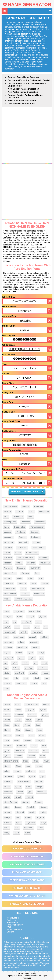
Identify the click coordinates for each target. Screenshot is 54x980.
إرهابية (41, 652)
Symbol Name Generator (27, 857)
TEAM (7, 553)
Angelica (40, 817)
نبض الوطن (43, 668)
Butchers (35, 532)
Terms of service (14, 929)
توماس (21, 776)
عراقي (7, 756)
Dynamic (25, 573)
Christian (32, 715)
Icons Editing (13, 918)
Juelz (40, 828)
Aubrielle (19, 715)
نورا (6, 668)
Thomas (31, 756)
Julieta (7, 720)
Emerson (8, 781)
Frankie (30, 797)
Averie (27, 833)
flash (37, 573)
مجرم (27, 627)
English (22, 973)
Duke (17, 833)
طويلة (34, 745)
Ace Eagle (23, 542)
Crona (23, 588)
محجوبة (43, 709)
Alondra (19, 756)
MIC (6, 517)
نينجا (6, 678)
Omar (7, 828)
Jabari (7, 704)
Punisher (31, 563)
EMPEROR (35, 568)
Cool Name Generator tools (21, 104)
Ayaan (18, 787)
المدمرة (19, 652)
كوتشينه (33, 637)
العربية (32, 973)
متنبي (39, 622)
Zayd (7, 740)
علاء (17, 627)
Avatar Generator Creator (27, 896)
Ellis (18, 817)
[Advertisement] (27, 136)
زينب (45, 663)
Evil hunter (18, 517)
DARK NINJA (10, 594)
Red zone (35, 537)
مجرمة (32, 658)
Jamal (7, 715)
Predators (21, 532)
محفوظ (18, 807)
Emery (28, 817)
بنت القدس (22, 647)
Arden (40, 730)
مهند (6, 622)
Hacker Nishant (11, 761)
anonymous (44, 511)
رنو (42, 658)
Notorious (43, 558)
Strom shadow (11, 506)
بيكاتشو (7, 683)
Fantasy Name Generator (27, 904)
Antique (8, 532)
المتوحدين (8, 642)
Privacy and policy (15, 925)
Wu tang (8, 568)
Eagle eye (39, 506)
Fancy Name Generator (27, 849)
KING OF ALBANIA (23, 599)
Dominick (33, 751)
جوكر (42, 776)
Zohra (30, 578)
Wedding (8, 792)
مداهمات (33, 673)
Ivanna (46, 704)
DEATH (8, 511)
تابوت (26, 678)
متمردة (7, 652)
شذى (7, 611)
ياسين (7, 751)
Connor (8, 735)
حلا (45, 627)
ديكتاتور (35, 647)
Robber (8, 563)
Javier (18, 709)
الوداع (18, 720)
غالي (37, 627)
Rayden (20, 735)
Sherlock (22, 583)
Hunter (7, 730)
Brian (7, 771)
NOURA (25, 594)
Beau (17, 740)
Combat (22, 537)
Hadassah (21, 745)
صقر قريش (19, 611)
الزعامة (23, 632)
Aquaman (28, 828)
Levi (42, 771)
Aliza (17, 704)
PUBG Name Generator (27, 872)
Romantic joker (37, 527)
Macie (7, 787)
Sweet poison (10, 522)
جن (6, 663)
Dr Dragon (9, 542)
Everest (45, 583)
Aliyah (47, 761)
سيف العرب (21, 683)
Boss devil (19, 751)
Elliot (44, 745)
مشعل (7, 673)
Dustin (32, 812)
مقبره (19, 616)
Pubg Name (12, 922)
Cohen (7, 766)
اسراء (30, 652)
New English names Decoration (23, 89)
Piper (26, 761)
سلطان (21, 642)
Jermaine (8, 776)
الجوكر (37, 678)
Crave (18, 553)
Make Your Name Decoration (22, 101)
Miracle (28, 740)
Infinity (19, 578)
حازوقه (25, 663)
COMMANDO (32, 553)
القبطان (46, 673)
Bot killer (8, 558)
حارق (16, 678)
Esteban (8, 745)
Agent (20, 792)
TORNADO (22, 547)
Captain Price (10, 573)
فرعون (7, 627)
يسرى (31, 735)
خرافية (43, 823)
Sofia (7, 725)
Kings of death (39, 547)
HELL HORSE (38, 588)
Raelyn (7, 817)
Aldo (28, 766)
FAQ (9, 927)
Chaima (20, 511)
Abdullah (31, 807)
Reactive (21, 568)
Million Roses (24, 781)
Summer (39, 781)
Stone (7, 599)
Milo (17, 828)
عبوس (34, 683)
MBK (30, 517)
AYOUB (8, 578)
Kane (17, 725)
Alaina (42, 735)
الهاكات (44, 637)
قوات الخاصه (34, 611)
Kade (29, 787)
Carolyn (26, 802)
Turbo (43, 812)
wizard (7, 709)
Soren (39, 720)
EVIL (7, 527)
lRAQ (41, 578)
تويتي (15, 663)
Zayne (7, 797)
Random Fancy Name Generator (24, 77)
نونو (35, 663)
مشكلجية (8, 647)
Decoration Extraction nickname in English (29, 80)
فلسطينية (34, 642)
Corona (37, 542)
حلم (44, 683)
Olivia (7, 807)
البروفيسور (26, 622)
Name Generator (29, 4)
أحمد (6, 637)
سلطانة (16, 668)
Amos (46, 751)
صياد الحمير (19, 637)
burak (43, 756)
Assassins (9, 537)
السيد (7, 688)
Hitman (26, 506)
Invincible (26, 522)
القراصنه (8, 616)
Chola (19, 563)
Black (31, 511)
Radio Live (12, 920)
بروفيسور (29, 668)
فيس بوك (30, 709)
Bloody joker (20, 527)
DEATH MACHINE (25, 558)
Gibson (8, 823)
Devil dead (45, 563)
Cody (7, 833)
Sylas (36, 761)
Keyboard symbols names (27, 864)
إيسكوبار (43, 616)
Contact (10, 932)
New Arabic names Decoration (23, 92)
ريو (15, 622)
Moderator (30, 771)
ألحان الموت (10, 632)
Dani (38, 725)
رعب (47, 678)
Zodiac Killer (10, 588)
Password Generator (27, 888)
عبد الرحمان (37, 632)
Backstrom (40, 522)
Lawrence (41, 792)
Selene (28, 730)
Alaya (28, 720)
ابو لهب (31, 616)
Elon (18, 730)
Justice (7, 812)
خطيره (32, 776)
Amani (27, 725)
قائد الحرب (19, 673)
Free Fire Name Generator (27, 880)
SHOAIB (8, 547)
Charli (18, 766)
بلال (30, 792)
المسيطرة (9, 658)
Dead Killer (39, 594)
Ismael (17, 771)
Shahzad (20, 812)
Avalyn (39, 787)
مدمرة (21, 658)
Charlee (38, 802)
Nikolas (43, 807)
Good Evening (11, 802)
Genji (34, 583)
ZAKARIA (9, 583)
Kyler (18, 823)
